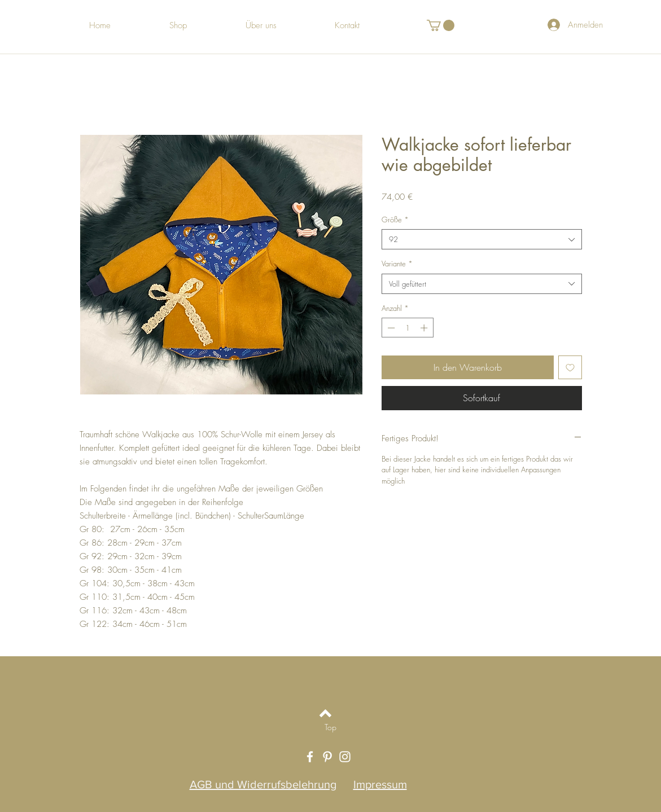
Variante (397, 264)
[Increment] (425, 328)
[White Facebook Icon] (310, 757)
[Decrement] (390, 328)
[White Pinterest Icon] (327, 757)
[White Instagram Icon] (345, 757)
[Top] (330, 727)
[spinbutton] (407, 328)
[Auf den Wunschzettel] (570, 367)
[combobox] (482, 239)
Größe (395, 220)
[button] (441, 25)
